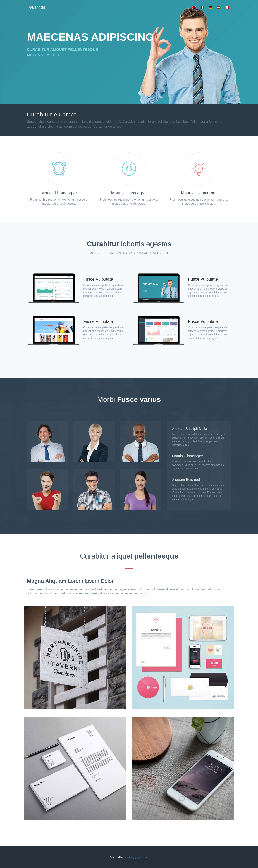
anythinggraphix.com (137, 857)
